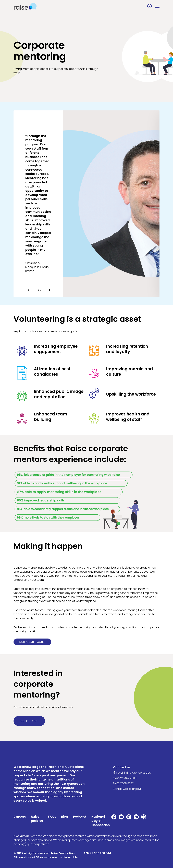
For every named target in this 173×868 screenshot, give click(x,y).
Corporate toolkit (32, 642)
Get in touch (29, 721)
